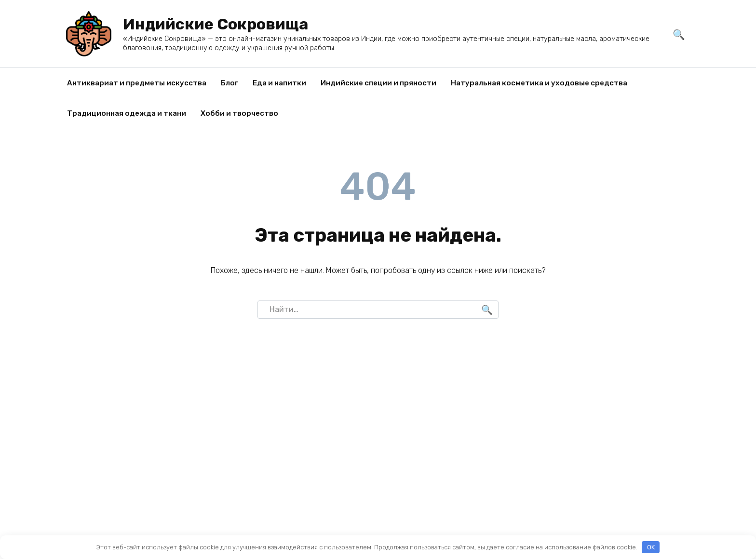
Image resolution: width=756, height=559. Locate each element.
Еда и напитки (279, 83)
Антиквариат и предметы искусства (137, 83)
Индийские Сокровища (216, 24)
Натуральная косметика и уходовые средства (539, 83)
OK (651, 547)
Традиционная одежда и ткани (127, 113)
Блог (229, 83)
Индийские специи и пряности (378, 83)
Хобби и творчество (239, 113)
